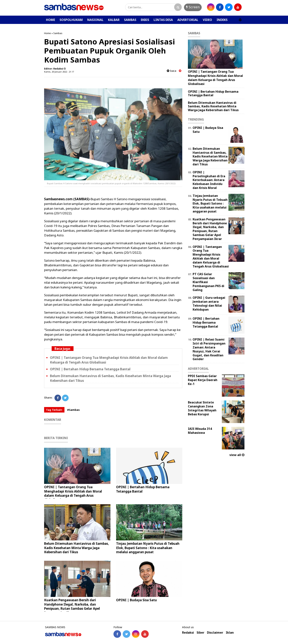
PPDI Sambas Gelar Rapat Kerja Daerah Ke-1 (203, 380)
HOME (51, 20)
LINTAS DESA (163, 20)
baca (172, 71)
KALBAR (114, 20)
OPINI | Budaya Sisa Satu (136, 600)
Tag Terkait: (54, 410)
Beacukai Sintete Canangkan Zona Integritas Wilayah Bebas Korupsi (202, 408)
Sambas (58, 33)
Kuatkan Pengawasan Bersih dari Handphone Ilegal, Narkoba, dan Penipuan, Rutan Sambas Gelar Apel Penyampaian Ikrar (72, 606)
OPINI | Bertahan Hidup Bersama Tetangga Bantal (90, 369)
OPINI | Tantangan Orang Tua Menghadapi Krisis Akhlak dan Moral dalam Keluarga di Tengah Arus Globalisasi (73, 493)
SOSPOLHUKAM (71, 20)
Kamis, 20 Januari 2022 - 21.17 (59, 72)
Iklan (230, 633)
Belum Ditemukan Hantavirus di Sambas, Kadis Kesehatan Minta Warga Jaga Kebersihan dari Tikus (77, 548)
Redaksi (188, 633)
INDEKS (222, 20)
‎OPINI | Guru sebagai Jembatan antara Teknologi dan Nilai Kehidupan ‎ (209, 303)
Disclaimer (215, 633)
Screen (193, 7)
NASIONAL (95, 20)
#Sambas (73, 410)
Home (47, 33)
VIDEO (207, 20)
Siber (200, 633)
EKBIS (145, 20)
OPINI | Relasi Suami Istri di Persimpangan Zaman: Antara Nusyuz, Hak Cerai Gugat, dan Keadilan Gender (209, 349)
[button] (240, 18)
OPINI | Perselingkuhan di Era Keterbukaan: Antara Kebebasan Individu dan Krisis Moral (209, 180)
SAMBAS (130, 20)
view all (237, 455)
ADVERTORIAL (188, 20)
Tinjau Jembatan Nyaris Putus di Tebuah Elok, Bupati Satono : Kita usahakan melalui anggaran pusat (148, 548)
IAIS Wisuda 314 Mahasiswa (200, 431)
